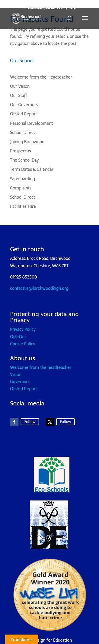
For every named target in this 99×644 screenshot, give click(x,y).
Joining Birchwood (27, 142)
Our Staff (19, 95)
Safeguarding (22, 179)
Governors (20, 382)
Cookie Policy (23, 344)
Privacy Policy (23, 329)
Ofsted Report (23, 114)
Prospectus (20, 151)
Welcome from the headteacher (41, 367)
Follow (30, 422)
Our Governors (24, 105)
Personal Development (32, 123)
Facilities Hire (23, 206)
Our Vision (20, 86)
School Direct (23, 132)
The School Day (24, 160)
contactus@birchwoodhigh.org (39, 288)
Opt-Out (18, 337)
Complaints (21, 188)
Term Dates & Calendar (32, 169)
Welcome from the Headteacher (41, 77)
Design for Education (52, 640)
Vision (16, 374)
